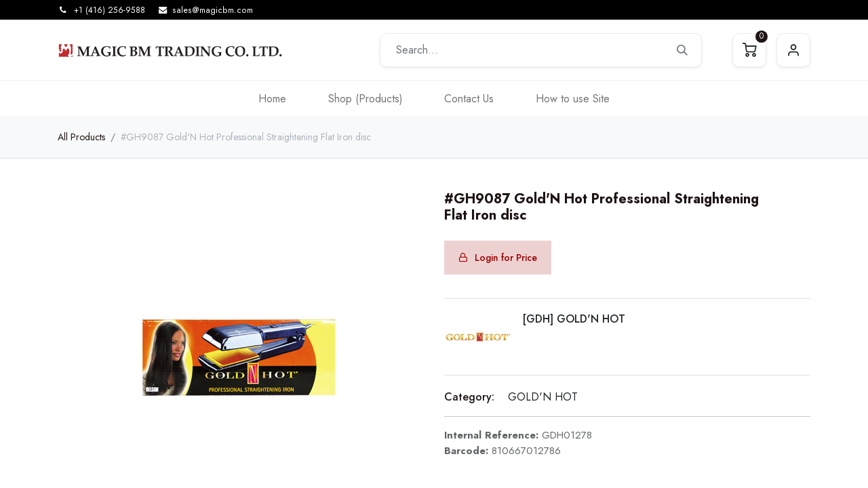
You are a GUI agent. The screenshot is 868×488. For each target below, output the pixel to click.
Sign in (793, 50)
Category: (469, 397)
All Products (81, 137)
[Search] (682, 50)
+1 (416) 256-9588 (110, 10)
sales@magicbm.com (213, 10)
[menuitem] (272, 99)
